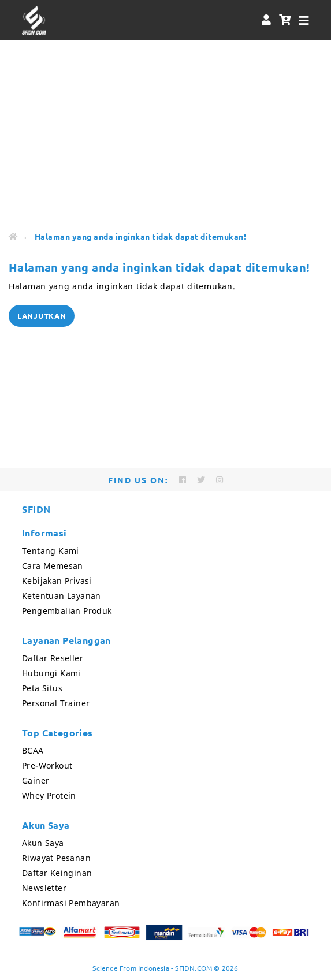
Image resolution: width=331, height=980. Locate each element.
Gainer (36, 780)
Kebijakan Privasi (57, 581)
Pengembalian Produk (67, 611)
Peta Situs (42, 688)
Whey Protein (49, 795)
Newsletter (44, 888)
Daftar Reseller (53, 658)
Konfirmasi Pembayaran (71, 903)
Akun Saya (43, 843)
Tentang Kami (51, 551)
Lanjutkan (42, 316)
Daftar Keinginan (57, 873)
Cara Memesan (53, 566)
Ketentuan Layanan (62, 596)
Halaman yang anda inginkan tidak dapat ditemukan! (141, 236)
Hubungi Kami (51, 673)
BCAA (33, 750)
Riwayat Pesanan (56, 858)
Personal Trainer (56, 703)
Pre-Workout (47, 765)
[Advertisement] (165, 133)
